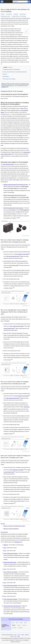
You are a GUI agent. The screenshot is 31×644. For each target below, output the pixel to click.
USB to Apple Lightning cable (13, 256)
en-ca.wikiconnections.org (9, 635)
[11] (24, 469)
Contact (19, 635)
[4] (29, 254)
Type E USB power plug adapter (22, 396)
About (15, 635)
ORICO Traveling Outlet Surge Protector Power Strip (15, 195)
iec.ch (5, 551)
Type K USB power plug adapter (17, 470)
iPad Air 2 (19, 625)
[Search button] (29, 2)
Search (18, 636)
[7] (24, 326)
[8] (7, 409)
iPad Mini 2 (14, 628)
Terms (15, 636)
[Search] (20, 2)
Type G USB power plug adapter (22, 254)
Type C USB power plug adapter (17, 326)
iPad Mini (24, 625)
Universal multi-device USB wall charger (12, 606)
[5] (20, 256)
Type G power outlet (14, 265)
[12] (17, 218)
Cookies (23, 635)
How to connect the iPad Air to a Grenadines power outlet (15, 72)
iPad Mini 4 (20, 628)
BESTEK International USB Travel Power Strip (13, 208)
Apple (5, 548)
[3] (19, 265)
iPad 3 (21, 623)
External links (6, 77)
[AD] (19, 218)
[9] (29, 395)
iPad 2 (17, 623)
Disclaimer (27, 635)
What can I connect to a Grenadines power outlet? (14, 526)
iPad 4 (25, 623)
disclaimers (4, 87)
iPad (13, 623)
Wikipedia (6, 545)
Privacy (12, 636)
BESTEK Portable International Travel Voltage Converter (16, 185)
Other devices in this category (9, 79)
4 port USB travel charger (8, 164)
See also (5, 74)
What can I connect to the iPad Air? (11, 529)
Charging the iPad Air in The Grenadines (12, 69)
